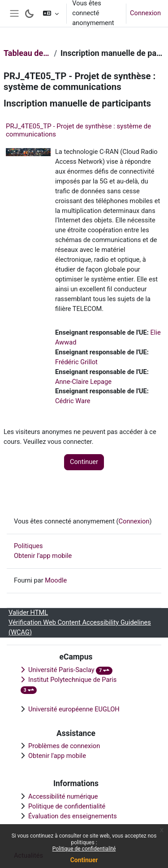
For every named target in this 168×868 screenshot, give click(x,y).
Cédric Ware (73, 401)
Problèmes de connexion (64, 746)
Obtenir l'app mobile (57, 756)
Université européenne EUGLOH (74, 709)
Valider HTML (28, 613)
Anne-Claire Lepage (83, 382)
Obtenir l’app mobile (43, 556)
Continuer (84, 860)
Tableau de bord (27, 53)
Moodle (56, 580)
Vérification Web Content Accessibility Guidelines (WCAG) (80, 627)
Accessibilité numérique (63, 796)
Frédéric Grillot (76, 362)
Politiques (28, 546)
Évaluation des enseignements (73, 816)
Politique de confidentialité (84, 849)
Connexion (145, 13)
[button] (51, 13)
